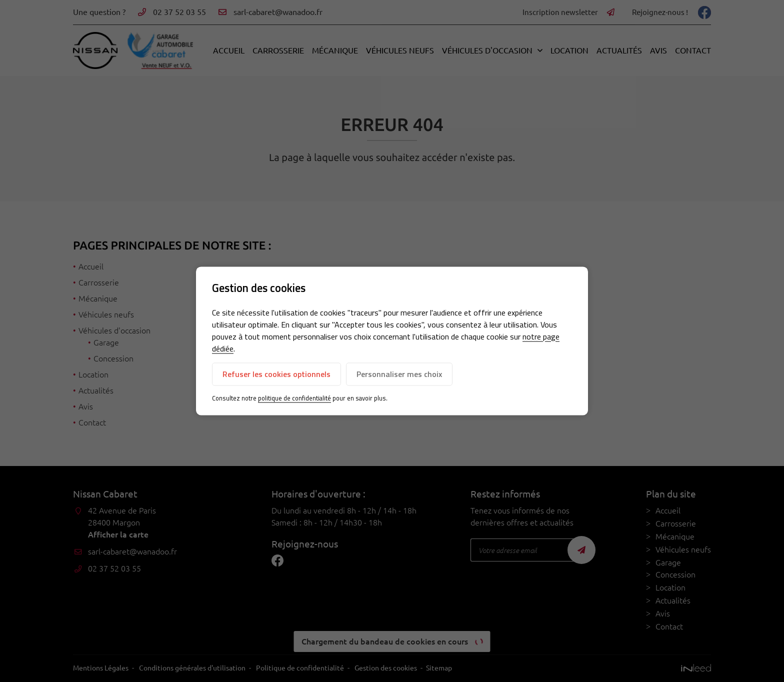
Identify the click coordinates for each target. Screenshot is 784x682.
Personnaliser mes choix (399, 374)
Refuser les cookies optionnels (276, 374)
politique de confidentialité (294, 398)
